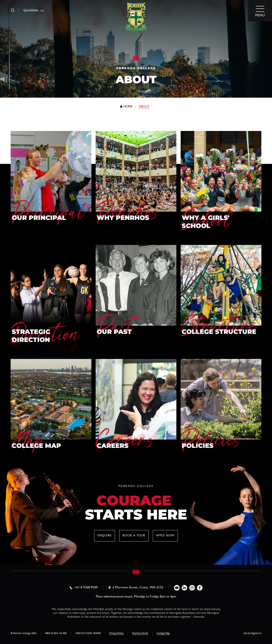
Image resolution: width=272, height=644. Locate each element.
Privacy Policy (116, 634)
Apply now (165, 536)
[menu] (260, 11)
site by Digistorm (252, 634)
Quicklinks (31, 11)
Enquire (105, 536)
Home (128, 107)
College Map (163, 634)
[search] (13, 11)
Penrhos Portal (140, 634)
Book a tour (134, 536)
